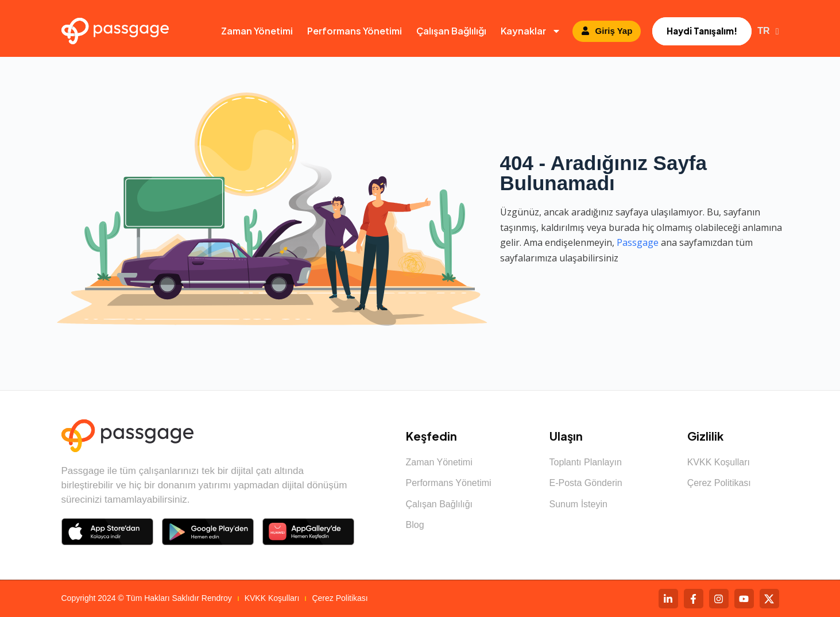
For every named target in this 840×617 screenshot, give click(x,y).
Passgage (638, 242)
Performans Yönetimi (355, 31)
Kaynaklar (531, 31)
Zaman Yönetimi (257, 31)
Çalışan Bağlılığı (451, 31)
